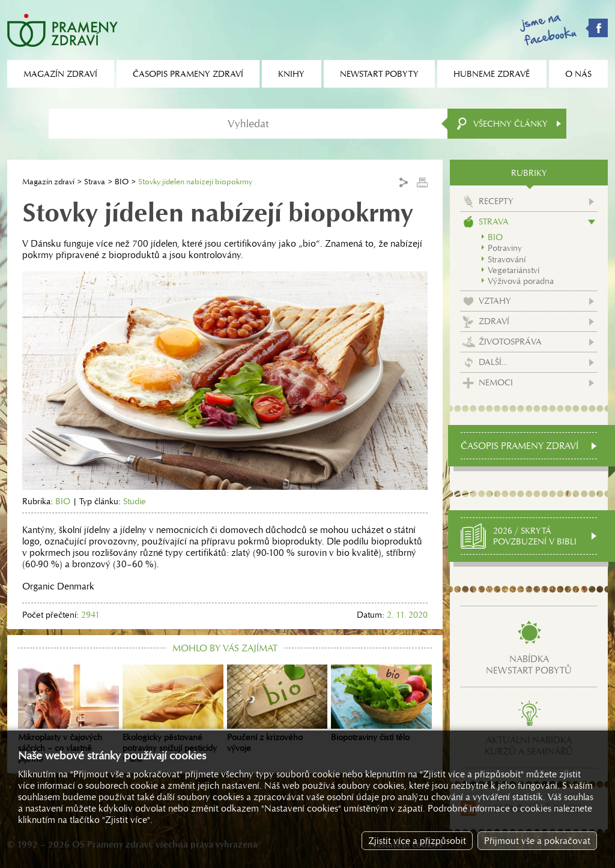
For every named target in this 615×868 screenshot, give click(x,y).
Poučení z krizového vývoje (277, 709)
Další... (493, 362)
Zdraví (494, 321)
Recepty (496, 201)
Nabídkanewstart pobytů (529, 665)
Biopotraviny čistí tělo (381, 704)
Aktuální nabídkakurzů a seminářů (529, 746)
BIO (122, 182)
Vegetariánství (514, 270)
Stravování (507, 259)
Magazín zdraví (48, 182)
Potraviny (505, 248)
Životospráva (510, 342)
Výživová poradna (521, 281)
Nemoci (496, 382)
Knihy (291, 74)
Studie (135, 501)
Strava (95, 182)
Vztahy (495, 301)
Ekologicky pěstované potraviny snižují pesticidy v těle (173, 714)
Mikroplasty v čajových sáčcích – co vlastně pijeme (68, 714)
